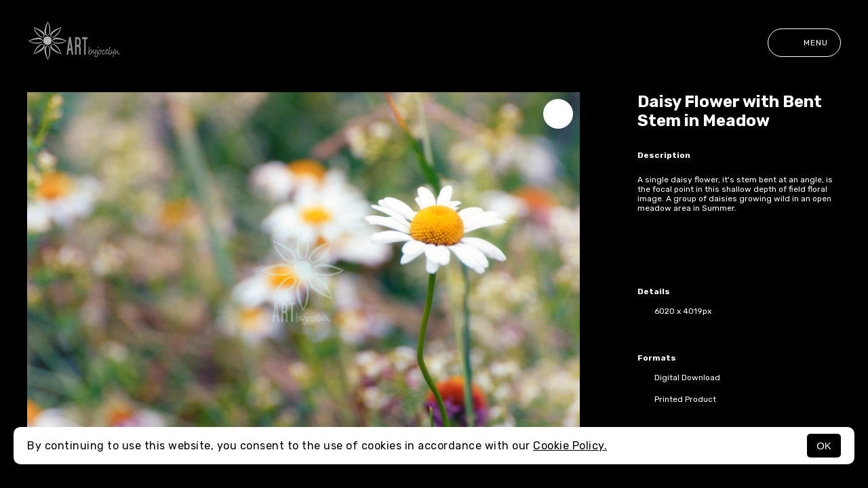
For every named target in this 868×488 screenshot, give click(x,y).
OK (824, 446)
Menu (804, 43)
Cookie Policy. (570, 446)
